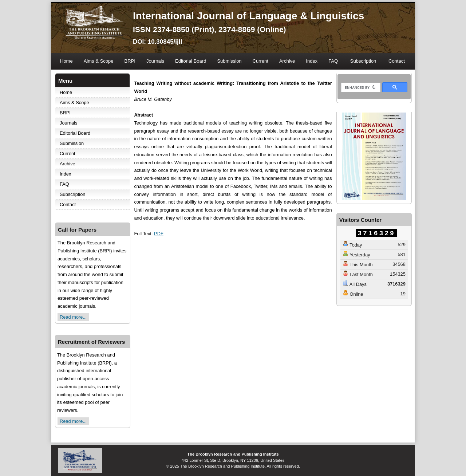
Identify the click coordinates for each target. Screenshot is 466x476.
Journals (155, 61)
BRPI (130, 61)
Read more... (73, 317)
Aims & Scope (99, 61)
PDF (159, 234)
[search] (360, 88)
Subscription (363, 61)
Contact (397, 61)
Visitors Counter (361, 220)
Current (260, 61)
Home (66, 61)
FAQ (333, 61)
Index (312, 61)
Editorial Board (191, 61)
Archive (287, 61)
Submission (229, 61)
